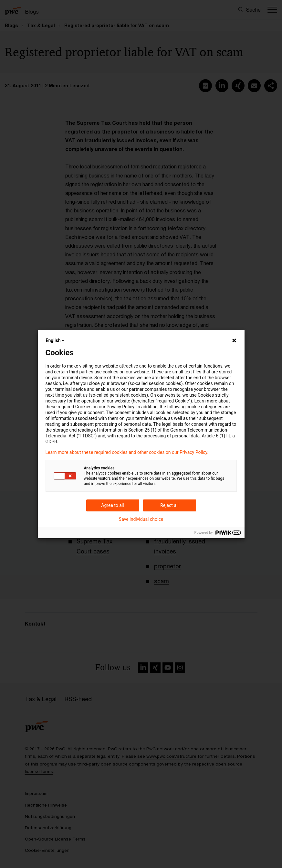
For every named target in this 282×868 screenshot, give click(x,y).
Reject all (169, 505)
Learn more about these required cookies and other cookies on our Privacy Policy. (127, 452)
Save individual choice (141, 519)
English (56, 340)
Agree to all (112, 505)
